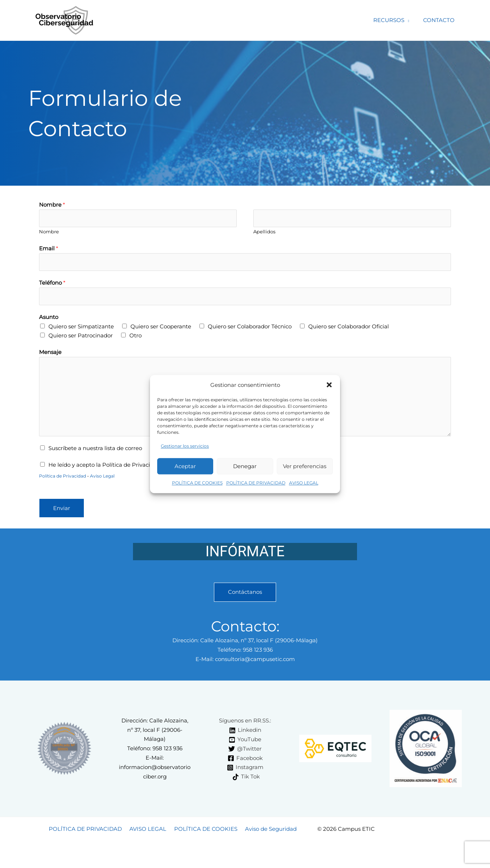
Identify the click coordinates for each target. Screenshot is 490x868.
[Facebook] (245, 760)
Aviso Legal (108, 477)
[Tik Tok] (246, 778)
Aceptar (185, 469)
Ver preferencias (305, 469)
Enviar (62, 509)
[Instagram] (245, 769)
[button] (329, 385)
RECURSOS (394, 20)
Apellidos (264, 232)
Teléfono (52, 283)
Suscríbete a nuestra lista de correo (95, 449)
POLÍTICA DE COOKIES (197, 486)
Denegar (245, 469)
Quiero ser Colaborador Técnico (250, 327)
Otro (136, 337)
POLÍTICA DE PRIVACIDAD (256, 486)
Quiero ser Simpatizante (81, 327)
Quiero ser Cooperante (161, 327)
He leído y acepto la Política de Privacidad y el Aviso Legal (126, 466)
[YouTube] (245, 741)
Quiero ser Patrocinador (81, 337)
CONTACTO (441, 20)
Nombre (52, 205)
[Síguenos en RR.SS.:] (244, 722)
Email (49, 249)
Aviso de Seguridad (268, 830)
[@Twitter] (245, 750)
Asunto (49, 318)
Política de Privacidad (65, 477)
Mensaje (50, 353)
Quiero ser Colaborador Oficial (349, 327)
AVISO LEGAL (304, 486)
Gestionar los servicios (185, 449)
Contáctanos (245, 594)
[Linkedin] (245, 731)
